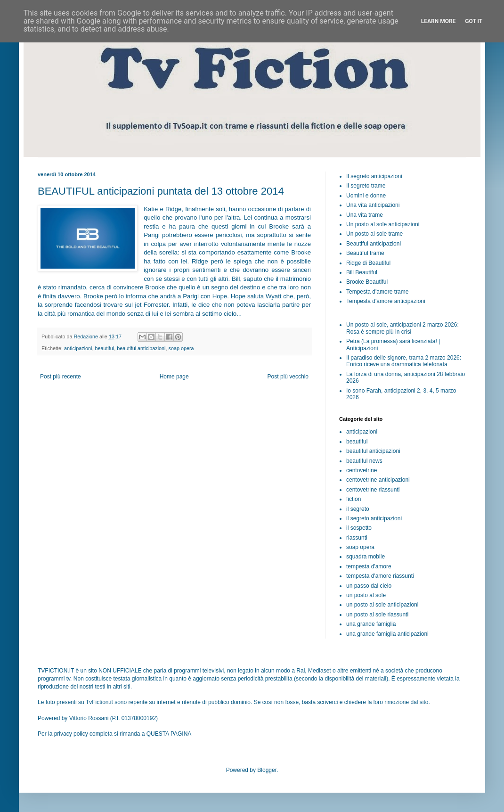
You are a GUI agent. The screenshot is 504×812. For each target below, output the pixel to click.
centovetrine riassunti (373, 490)
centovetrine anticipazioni (378, 480)
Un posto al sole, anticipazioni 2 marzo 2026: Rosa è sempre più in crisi (402, 328)
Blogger (267, 770)
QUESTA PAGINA (169, 734)
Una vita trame (365, 215)
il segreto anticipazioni (374, 518)
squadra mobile (366, 557)
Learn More (439, 21)
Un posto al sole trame (374, 234)
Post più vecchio (288, 377)
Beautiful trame (365, 253)
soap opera (181, 348)
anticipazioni (78, 348)
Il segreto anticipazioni (374, 176)
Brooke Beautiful (367, 282)
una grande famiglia (371, 624)
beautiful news (364, 461)
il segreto (358, 509)
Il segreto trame (366, 186)
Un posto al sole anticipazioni (383, 224)
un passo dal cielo (369, 586)
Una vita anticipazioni (373, 205)
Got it (474, 21)
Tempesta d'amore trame (377, 292)
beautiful (104, 348)
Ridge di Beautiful (368, 263)
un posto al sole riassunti (377, 615)
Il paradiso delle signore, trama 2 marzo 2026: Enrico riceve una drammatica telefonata (404, 361)
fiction (354, 499)
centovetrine (362, 470)
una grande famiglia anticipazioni (387, 634)
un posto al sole (366, 595)
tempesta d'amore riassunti (380, 576)
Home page (174, 377)
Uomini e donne (366, 196)
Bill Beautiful (362, 272)
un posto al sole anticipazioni (382, 605)
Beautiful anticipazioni (374, 244)
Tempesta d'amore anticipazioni (386, 301)
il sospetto (359, 528)
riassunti (357, 538)
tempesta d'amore (369, 566)
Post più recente (61, 377)
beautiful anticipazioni (141, 348)
